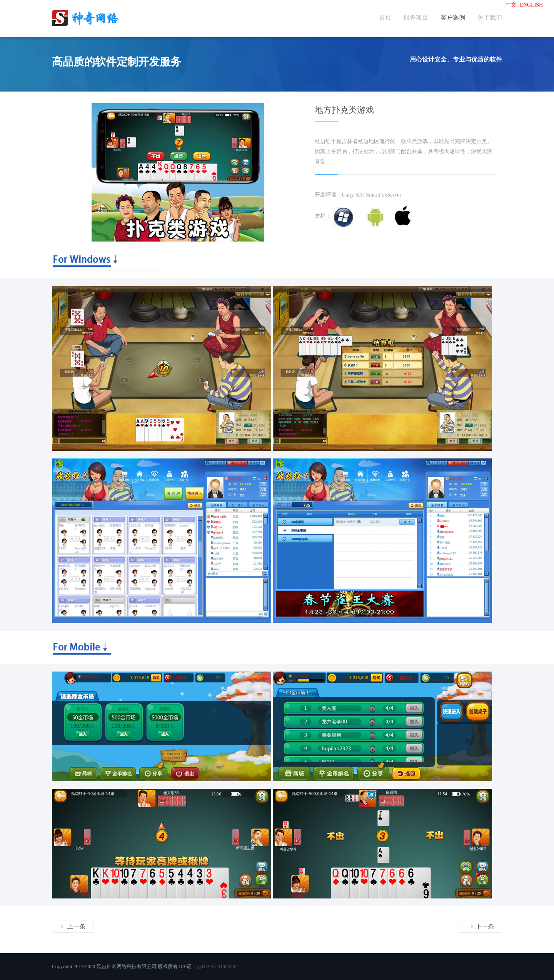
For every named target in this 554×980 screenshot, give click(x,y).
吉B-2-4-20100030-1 (218, 966)
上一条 (73, 926)
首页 (385, 17)
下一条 (482, 926)
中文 (511, 5)
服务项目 (416, 17)
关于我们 (490, 17)
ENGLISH (531, 5)
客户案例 (453, 17)
